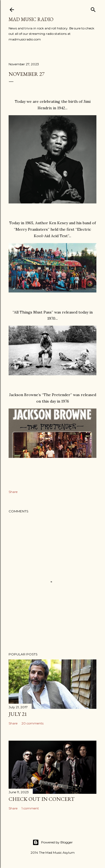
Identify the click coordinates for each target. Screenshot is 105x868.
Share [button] (13, 492)
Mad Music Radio (31, 19)
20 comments (32, 723)
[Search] (93, 8)
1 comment (30, 808)
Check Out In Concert (42, 799)
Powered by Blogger (53, 842)
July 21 (18, 714)
